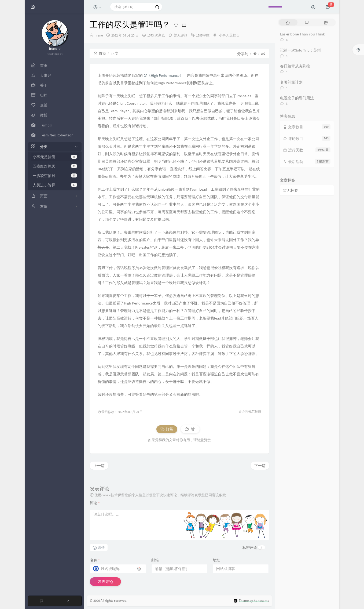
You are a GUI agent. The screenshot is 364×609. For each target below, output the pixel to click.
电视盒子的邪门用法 (297, 98)
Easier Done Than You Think (302, 34)
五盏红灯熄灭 (55, 166)
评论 (95, 503)
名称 (95, 560)
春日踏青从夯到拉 (295, 66)
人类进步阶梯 (55, 185)
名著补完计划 (291, 82)
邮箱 (155, 560)
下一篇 (260, 466)
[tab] (288, 22)
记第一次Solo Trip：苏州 (300, 50)
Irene (99, 35)
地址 (216, 560)
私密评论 (250, 548)
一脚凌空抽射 (55, 176)
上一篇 (99, 466)
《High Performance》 (163, 75)
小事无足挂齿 (55, 157)
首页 (100, 53)
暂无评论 (181, 35)
